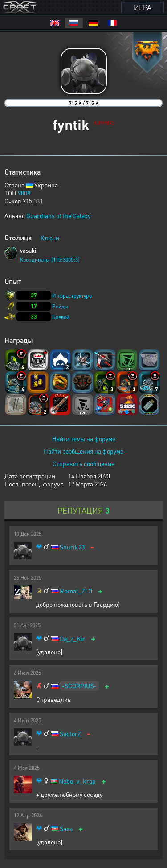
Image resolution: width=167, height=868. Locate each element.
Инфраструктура (72, 296)
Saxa (66, 829)
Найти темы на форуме (84, 438)
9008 (24, 193)
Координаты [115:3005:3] (50, 260)
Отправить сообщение (83, 463)
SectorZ (70, 734)
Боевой (61, 317)
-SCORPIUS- (79, 685)
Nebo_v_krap (77, 781)
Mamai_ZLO (76, 591)
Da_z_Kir (72, 639)
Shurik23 (72, 547)
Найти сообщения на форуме (83, 451)
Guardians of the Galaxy (58, 215)
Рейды (60, 306)
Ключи (50, 238)
